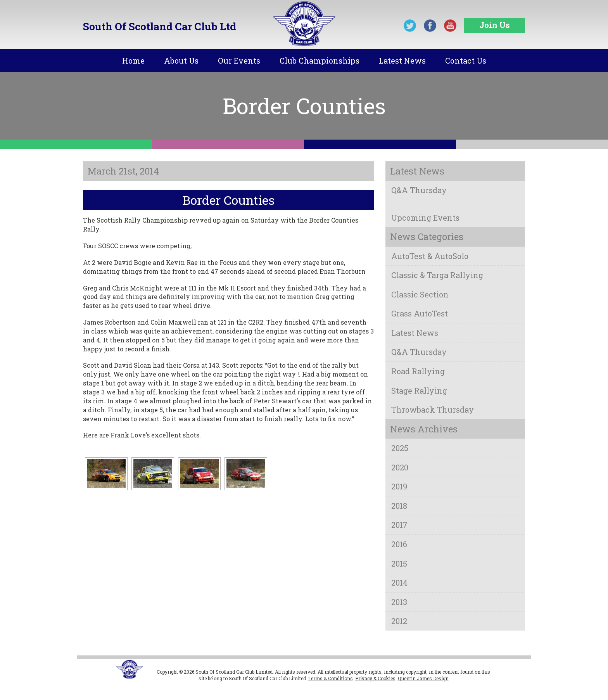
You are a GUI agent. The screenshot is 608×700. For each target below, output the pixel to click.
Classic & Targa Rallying (437, 275)
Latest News (402, 60)
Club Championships (320, 60)
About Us (181, 60)
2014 (399, 582)
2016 (399, 544)
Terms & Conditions (331, 678)
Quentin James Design (423, 678)
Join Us (495, 25)
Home (133, 60)
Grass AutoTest (420, 313)
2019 (399, 486)
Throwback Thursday (433, 410)
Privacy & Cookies (375, 678)
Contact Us (466, 60)
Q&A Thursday (419, 190)
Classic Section (420, 294)
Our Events (239, 60)
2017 (399, 525)
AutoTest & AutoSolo (430, 256)
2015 (399, 563)
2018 (399, 506)
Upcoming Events (425, 218)
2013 (399, 602)
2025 (400, 448)
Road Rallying (418, 371)
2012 (399, 621)
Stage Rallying (419, 391)
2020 (400, 467)
